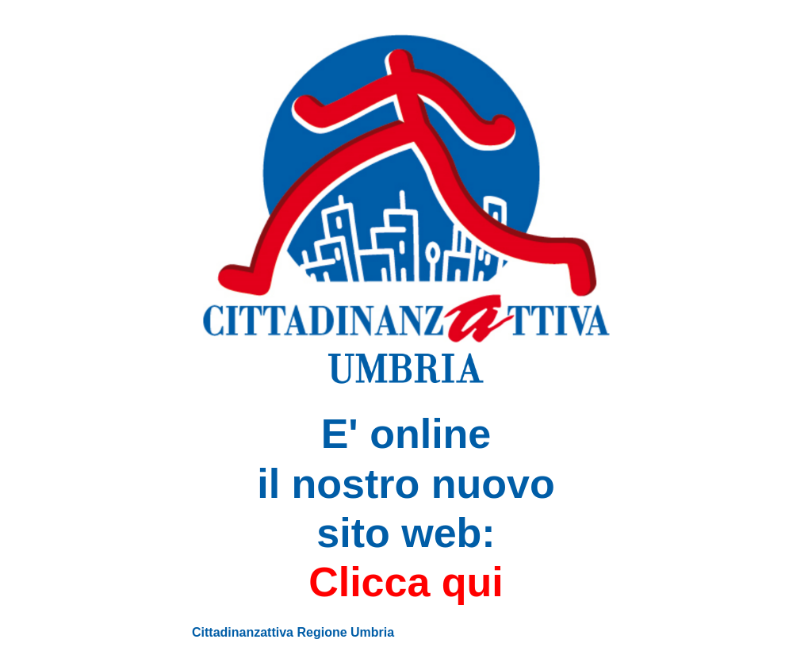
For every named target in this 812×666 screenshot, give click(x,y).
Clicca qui (406, 582)
